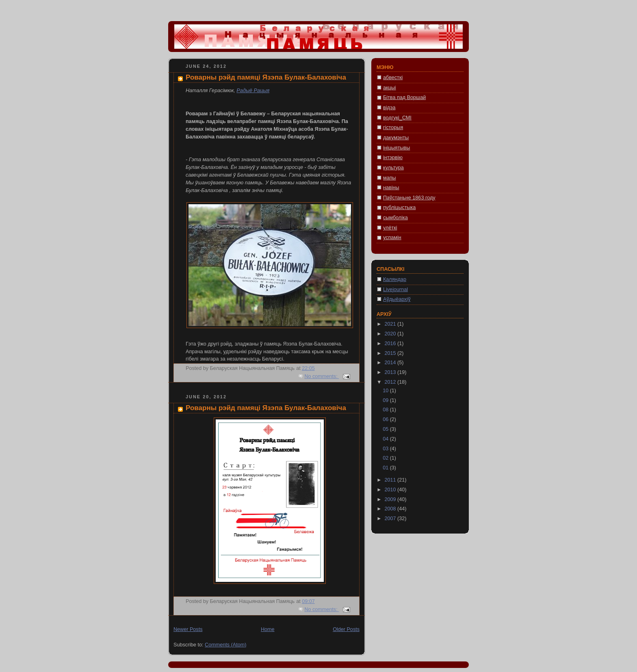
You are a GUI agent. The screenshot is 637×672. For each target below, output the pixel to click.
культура (393, 168)
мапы (390, 178)
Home (268, 629)
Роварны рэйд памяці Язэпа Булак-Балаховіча (266, 77)
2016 (391, 344)
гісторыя (393, 127)
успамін (392, 238)
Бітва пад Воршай (404, 97)
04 (386, 439)
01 (386, 468)
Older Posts (346, 629)
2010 (391, 490)
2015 (391, 353)
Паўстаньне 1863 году (409, 198)
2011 (391, 480)
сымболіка (395, 218)
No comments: (322, 376)
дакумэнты (396, 138)
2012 (391, 382)
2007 (391, 519)
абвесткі (393, 78)
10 (386, 391)
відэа (389, 108)
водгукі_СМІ (397, 118)
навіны (391, 188)
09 (386, 400)
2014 (391, 363)
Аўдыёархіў (397, 299)
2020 (391, 334)
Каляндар (395, 279)
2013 (391, 372)
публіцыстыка (399, 207)
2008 (391, 509)
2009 (391, 499)
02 (386, 458)
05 (386, 429)
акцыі (390, 88)
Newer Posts (188, 629)
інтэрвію (393, 158)
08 (386, 410)
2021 (391, 324)
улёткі (390, 228)
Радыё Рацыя (253, 91)
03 (386, 449)
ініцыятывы (396, 148)
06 (386, 419)
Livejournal (395, 290)
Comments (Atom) (225, 645)
